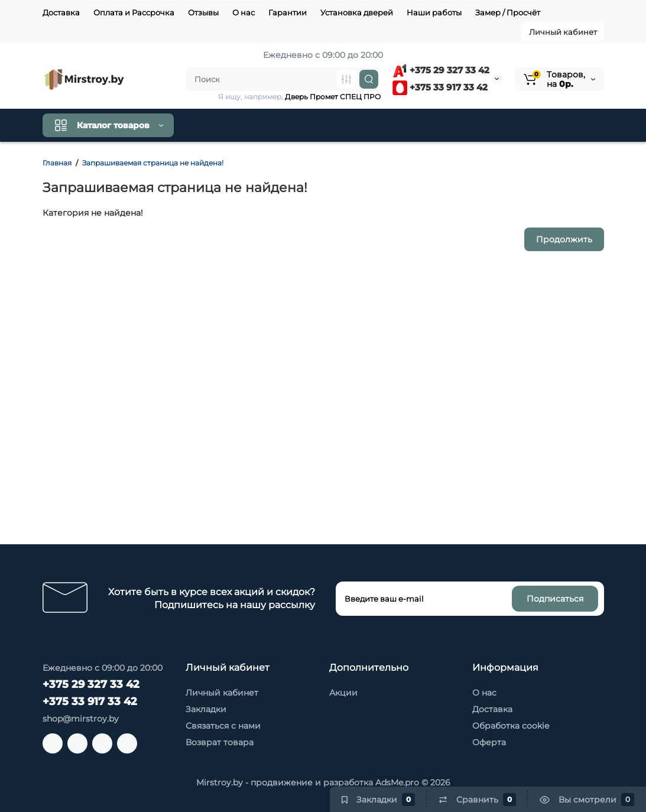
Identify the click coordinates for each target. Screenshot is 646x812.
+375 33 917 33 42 (440, 87)
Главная (57, 163)
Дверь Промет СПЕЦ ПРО (333, 97)
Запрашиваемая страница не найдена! (153, 163)
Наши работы (434, 12)
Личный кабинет (563, 32)
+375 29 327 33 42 (441, 70)
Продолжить (564, 239)
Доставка (61, 12)
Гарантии (288, 12)
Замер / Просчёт (508, 12)
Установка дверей (357, 12)
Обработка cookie (511, 726)
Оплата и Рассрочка (134, 12)
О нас (244, 12)
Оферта (489, 742)
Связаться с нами (223, 726)
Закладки (206, 709)
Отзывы (203, 12)
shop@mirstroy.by (81, 719)
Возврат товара (220, 742)
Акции (343, 693)
